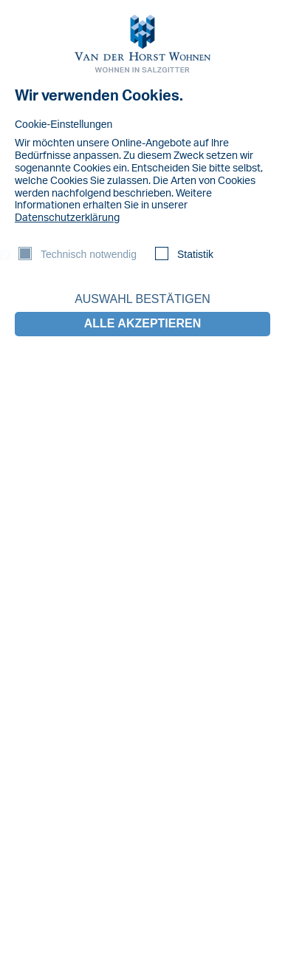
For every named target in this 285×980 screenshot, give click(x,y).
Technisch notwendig (89, 254)
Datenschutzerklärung (67, 218)
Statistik (195, 254)
